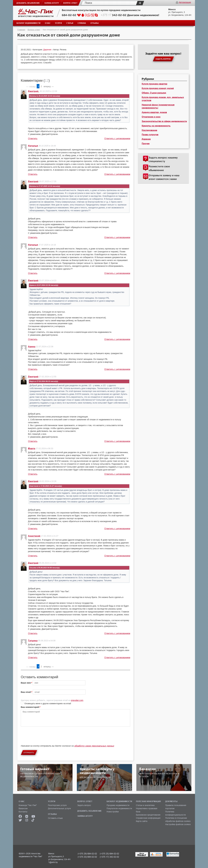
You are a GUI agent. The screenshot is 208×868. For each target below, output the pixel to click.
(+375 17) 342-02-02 (109, 857)
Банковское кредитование (148, 815)
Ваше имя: (26, 683)
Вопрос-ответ (34, 30)
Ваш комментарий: (30, 707)
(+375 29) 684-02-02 (87, 854)
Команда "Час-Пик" (28, 805)
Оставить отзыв (55, 818)
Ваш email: (26, 692)
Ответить (33, 138)
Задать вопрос (84, 805)
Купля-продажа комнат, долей (158, 88)
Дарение (48, 50)
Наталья (33, 146)
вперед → (49, 86)
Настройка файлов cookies (178, 824)
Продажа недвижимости (118, 805)
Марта (32, 448)
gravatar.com (77, 700)
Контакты (23, 812)
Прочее (146, 144)
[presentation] (43, 738)
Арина (32, 347)
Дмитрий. (34, 91)
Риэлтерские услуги (57, 805)
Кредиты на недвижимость (156, 126)
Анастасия (34, 536)
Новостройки (113, 812)
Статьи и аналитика (145, 805)
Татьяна (33, 641)
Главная (21, 30)
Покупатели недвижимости (119, 808)
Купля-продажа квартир (154, 84)
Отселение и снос (151, 117)
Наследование (149, 130)
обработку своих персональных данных (94, 746)
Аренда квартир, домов (154, 112)
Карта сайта (142, 821)
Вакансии (23, 808)
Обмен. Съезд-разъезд (154, 93)
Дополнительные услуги (59, 808)
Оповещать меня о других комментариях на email (48, 703)
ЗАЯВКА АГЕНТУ (85, 816)
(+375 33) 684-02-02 (87, 857)
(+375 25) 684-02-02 (109, 854)
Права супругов (150, 135)
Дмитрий (33, 181)
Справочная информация (148, 818)
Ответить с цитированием (117, 138)
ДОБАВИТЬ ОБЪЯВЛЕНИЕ (89, 811)
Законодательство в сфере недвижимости (164, 121)
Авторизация (185, 2)
